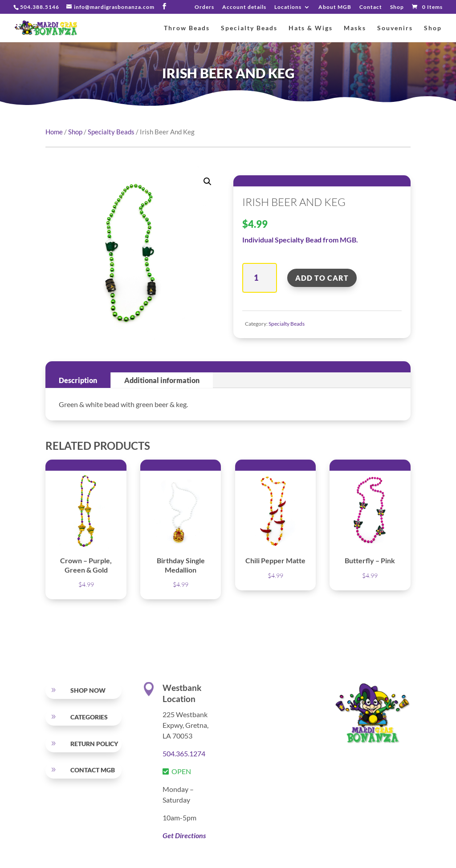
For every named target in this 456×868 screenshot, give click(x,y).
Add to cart (322, 278)
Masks (355, 28)
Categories (89, 717)
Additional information (162, 380)
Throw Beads (187, 28)
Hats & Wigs (311, 28)
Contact (371, 7)
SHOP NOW (88, 690)
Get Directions (184, 835)
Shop (397, 7)
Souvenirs (395, 28)
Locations (288, 7)
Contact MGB (93, 770)
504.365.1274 (184, 753)
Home (54, 132)
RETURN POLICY (94, 744)
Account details (244, 7)
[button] (208, 182)
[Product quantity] (259, 278)
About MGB (335, 7)
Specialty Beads (249, 28)
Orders (204, 7)
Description (78, 380)
